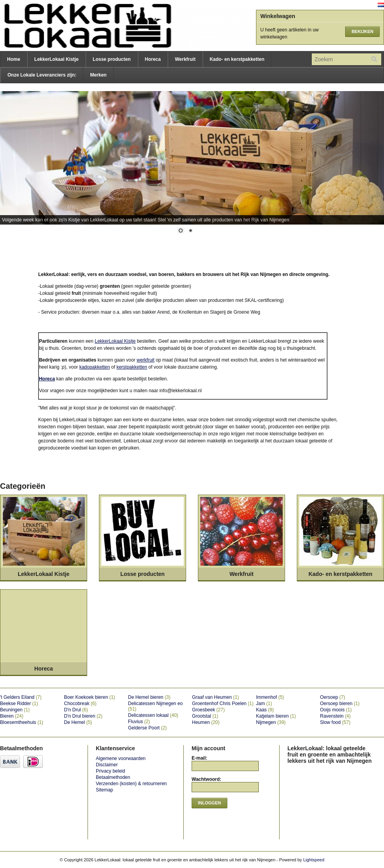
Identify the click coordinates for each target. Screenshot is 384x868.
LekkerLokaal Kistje (56, 59)
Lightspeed (314, 860)
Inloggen (209, 803)
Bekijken (362, 31)
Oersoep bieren (340, 704)
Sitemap (104, 790)
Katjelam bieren (276, 716)
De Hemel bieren (149, 697)
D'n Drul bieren (83, 716)
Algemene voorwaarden (121, 758)
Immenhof (270, 697)
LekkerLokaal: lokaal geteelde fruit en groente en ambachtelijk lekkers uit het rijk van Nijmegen (79, 26)
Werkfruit (185, 59)
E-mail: (199, 758)
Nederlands (381, 5)
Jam (264, 704)
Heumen (206, 722)
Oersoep (333, 697)
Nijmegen (271, 722)
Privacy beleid (111, 771)
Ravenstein (335, 716)
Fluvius (139, 722)
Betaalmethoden (113, 777)
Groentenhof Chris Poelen (223, 704)
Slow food (335, 722)
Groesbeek (208, 710)
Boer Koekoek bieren (90, 697)
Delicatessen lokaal (153, 715)
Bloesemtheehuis (22, 722)
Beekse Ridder (19, 704)
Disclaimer (107, 765)
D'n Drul (76, 710)
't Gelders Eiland (21, 697)
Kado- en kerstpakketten (237, 59)
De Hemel (78, 722)
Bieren (12, 716)
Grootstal (205, 716)
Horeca (153, 59)
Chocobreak (80, 704)
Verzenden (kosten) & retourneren (131, 784)
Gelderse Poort (147, 728)
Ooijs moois (336, 710)
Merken (98, 75)
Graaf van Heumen (215, 697)
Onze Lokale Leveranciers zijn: (42, 75)
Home (14, 59)
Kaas (265, 710)
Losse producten (112, 59)
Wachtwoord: (207, 779)
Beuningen (15, 710)
